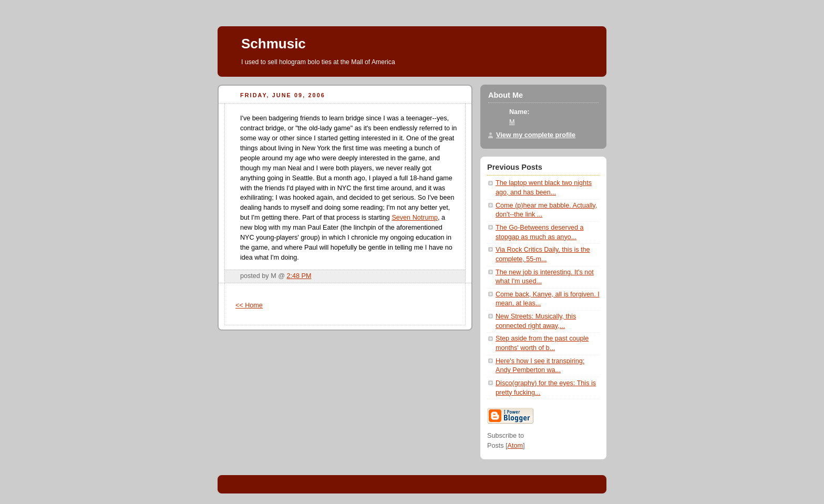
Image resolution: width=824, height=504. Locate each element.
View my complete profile (536, 135)
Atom (515, 446)
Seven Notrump (415, 218)
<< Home (249, 305)
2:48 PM (299, 276)
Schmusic (274, 44)
